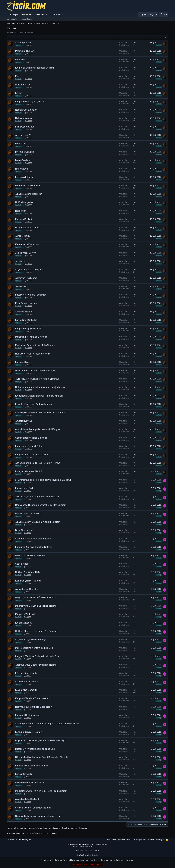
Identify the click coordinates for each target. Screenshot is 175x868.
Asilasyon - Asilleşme (26, 278)
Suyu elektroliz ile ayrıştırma (30, 270)
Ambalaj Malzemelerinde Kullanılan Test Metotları (41, 413)
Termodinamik (22, 286)
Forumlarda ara (26, 19)
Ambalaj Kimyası (24, 421)
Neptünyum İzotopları (26, 110)
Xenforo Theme (88, 855)
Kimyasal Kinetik (24, 362)
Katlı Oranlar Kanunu (26, 303)
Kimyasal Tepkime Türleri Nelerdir (33, 698)
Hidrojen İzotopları (25, 118)
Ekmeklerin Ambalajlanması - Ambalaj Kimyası (39, 396)
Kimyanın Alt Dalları (25, 488)
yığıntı (23, 828)
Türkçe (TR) (25, 840)
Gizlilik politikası (140, 840)
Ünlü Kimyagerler (24, 202)
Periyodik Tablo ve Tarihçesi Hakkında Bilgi (37, 656)
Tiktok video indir (70, 828)
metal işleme (54, 828)
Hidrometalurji (22, 169)
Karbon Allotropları (25, 177)
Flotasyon (20, 76)
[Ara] (164, 14)
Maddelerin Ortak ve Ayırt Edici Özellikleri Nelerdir (41, 791)
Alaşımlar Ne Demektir (27, 589)
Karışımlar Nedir (24, 774)
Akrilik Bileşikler (23, 236)
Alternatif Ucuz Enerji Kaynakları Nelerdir (36, 665)
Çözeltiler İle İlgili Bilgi (26, 682)
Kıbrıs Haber (13, 828)
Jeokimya (20, 261)
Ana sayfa (13, 14)
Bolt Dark (12, 840)
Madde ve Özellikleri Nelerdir (30, 555)
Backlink (83, 828)
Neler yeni (40, 14)
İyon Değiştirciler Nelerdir (28, 581)
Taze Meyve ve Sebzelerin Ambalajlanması (37, 379)
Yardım (151, 840)
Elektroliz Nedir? (24, 623)
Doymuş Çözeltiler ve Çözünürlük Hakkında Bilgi (40, 740)
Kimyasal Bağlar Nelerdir (28, 715)
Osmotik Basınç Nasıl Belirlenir (31, 438)
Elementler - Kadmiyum (27, 244)
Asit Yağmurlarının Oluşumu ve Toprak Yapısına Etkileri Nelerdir (48, 724)
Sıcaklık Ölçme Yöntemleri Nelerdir (33, 808)
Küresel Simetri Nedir (26, 673)
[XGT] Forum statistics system (88, 847)
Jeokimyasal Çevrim (26, 253)
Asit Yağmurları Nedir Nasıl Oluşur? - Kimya (38, 463)
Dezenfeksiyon (23, 160)
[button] (46, 14)
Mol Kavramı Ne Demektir (29, 513)
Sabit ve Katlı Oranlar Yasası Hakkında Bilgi (38, 816)
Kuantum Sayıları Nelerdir (29, 732)
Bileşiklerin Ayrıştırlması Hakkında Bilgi (35, 749)
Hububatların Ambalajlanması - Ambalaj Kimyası (40, 387)
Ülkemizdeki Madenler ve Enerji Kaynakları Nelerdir (42, 757)
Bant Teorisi (21, 144)
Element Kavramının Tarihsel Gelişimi (34, 68)
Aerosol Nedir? (23, 135)
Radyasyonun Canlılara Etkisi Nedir (33, 707)
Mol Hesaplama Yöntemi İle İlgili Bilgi (34, 648)
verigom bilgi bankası (37, 828)
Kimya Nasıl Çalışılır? (26, 320)
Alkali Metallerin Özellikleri (29, 194)
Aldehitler (20, 59)
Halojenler (20, 211)
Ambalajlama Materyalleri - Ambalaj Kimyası (38, 429)
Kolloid (19, 93)
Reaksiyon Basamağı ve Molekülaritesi (35, 345)
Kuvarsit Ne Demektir (26, 690)
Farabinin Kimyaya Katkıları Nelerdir (34, 547)
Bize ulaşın (111, 840)
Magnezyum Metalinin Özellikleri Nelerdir (36, 598)
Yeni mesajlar (12, 19)
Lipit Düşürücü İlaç (25, 127)
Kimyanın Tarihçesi (25, 614)
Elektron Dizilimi (23, 219)
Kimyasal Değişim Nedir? (28, 328)
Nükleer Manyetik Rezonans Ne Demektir (37, 631)
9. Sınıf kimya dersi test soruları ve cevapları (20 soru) (43, 480)
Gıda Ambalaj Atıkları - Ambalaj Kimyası (36, 371)
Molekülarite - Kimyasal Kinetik (31, 337)
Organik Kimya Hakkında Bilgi (31, 640)
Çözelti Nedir (22, 564)
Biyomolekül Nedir (25, 152)
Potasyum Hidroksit (25, 51)
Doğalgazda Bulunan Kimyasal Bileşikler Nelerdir (40, 505)
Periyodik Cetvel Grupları (28, 228)
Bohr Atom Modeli (24, 530)
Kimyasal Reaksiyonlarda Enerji (32, 766)
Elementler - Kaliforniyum (28, 186)
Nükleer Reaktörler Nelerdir (29, 572)
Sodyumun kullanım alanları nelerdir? (34, 539)
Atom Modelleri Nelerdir (27, 799)
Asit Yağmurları (23, 43)
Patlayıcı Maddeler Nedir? (29, 471)
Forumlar (27, 14)
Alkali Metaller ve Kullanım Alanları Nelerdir (37, 522)
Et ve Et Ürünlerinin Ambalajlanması (34, 404)
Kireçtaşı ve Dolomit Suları (29, 446)
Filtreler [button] (162, 37)
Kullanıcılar (56, 14)
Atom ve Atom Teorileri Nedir (30, 782)
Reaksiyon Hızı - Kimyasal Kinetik (33, 354)
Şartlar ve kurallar (125, 840)
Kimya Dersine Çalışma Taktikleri (32, 455)
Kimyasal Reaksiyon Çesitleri (30, 101)
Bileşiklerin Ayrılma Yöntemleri (31, 295)
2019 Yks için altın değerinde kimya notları (37, 497)
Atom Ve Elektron (24, 312)
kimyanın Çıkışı (23, 85)
